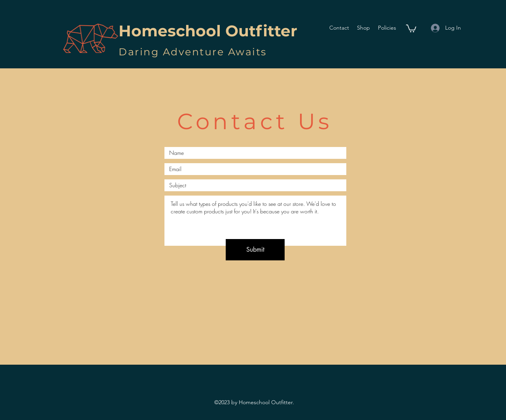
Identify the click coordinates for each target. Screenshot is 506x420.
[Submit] (255, 250)
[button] (411, 28)
